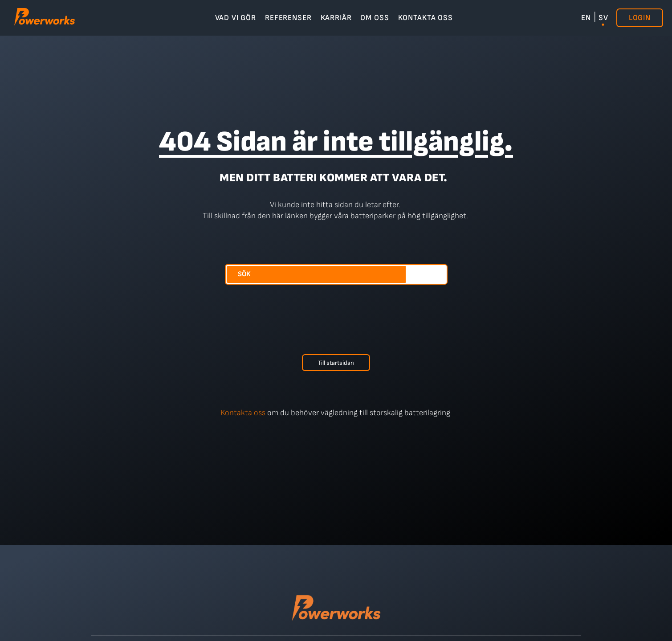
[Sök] (426, 274)
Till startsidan (336, 363)
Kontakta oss (243, 413)
